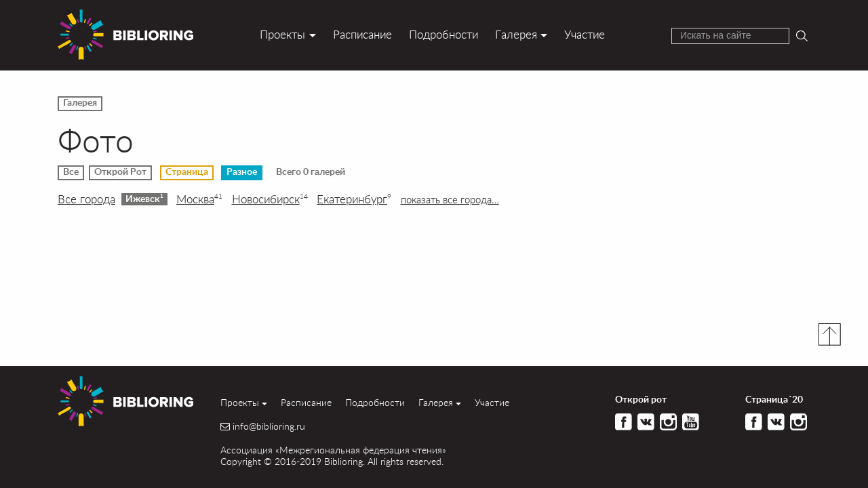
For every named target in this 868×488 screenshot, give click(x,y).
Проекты (282, 34)
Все (71, 172)
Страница (187, 172)
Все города (86, 199)
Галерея (516, 34)
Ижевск (144, 199)
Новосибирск (270, 199)
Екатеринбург (354, 199)
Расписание (362, 34)
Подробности (443, 34)
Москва (199, 199)
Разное (242, 172)
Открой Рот (120, 172)
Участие (585, 34)
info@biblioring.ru (269, 426)
